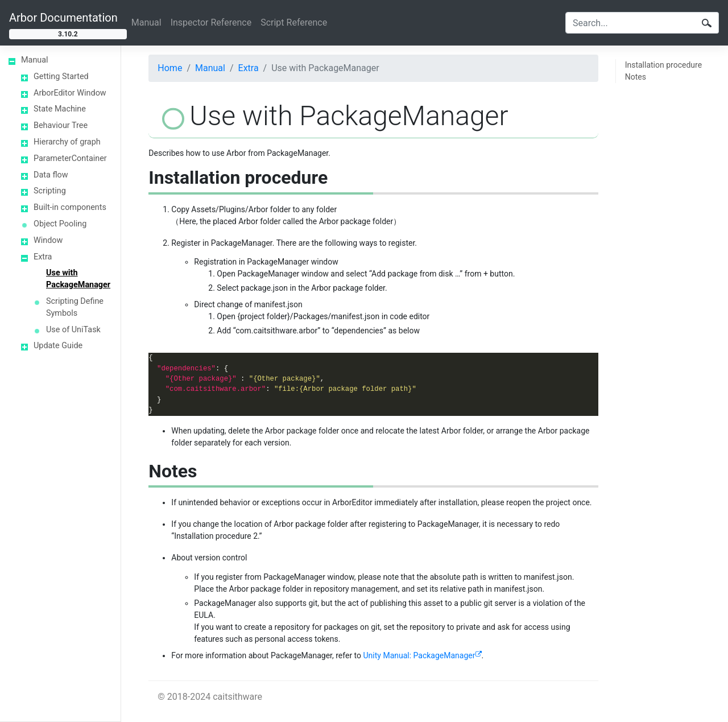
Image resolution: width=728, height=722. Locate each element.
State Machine (60, 109)
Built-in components (70, 207)
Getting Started (61, 77)
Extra (43, 257)
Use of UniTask (73, 330)
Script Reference (294, 22)
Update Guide (58, 346)
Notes (636, 77)
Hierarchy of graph (67, 142)
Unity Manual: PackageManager (419, 655)
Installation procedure (663, 65)
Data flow (51, 175)
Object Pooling (60, 224)
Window (48, 240)
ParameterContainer (70, 158)
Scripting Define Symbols (75, 307)
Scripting (50, 191)
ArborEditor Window (70, 93)
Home (170, 68)
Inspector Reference (211, 22)
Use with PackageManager (78, 279)
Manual (146, 22)
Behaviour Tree (61, 125)
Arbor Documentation (63, 18)
